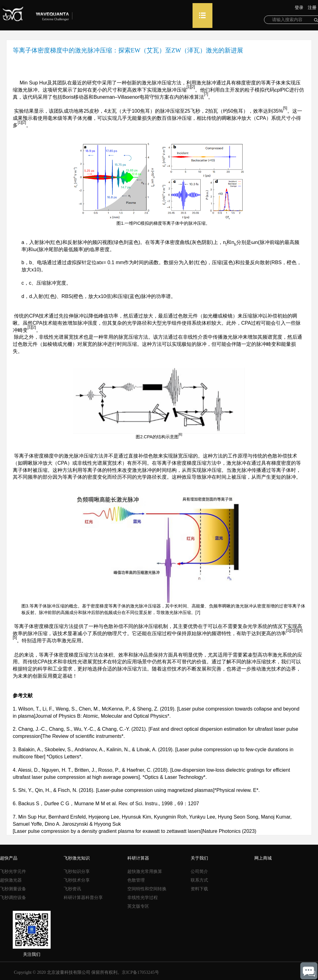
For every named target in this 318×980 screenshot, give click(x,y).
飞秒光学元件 (13, 872)
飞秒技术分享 (77, 880)
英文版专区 (138, 906)
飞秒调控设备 (13, 898)
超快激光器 (11, 880)
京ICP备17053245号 (140, 972)
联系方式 (199, 880)
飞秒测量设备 (13, 889)
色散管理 (136, 880)
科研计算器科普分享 (83, 898)
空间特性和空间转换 (147, 889)
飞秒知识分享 (77, 872)
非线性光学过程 (143, 898)
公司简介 (199, 872)
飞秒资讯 (72, 889)
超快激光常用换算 (145, 872)
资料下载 (199, 889)
